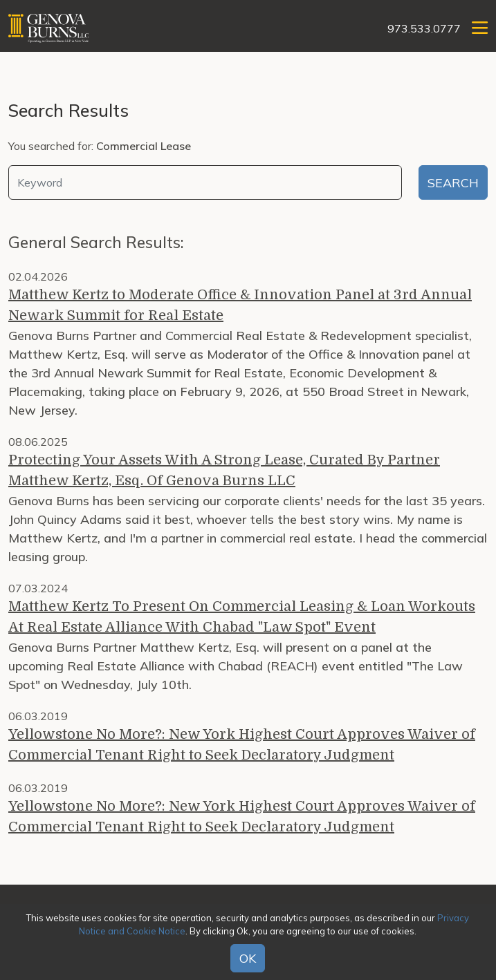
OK (248, 958)
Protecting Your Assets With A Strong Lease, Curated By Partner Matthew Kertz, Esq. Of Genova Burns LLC (224, 470)
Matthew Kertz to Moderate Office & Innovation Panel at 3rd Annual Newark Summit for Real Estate (240, 305)
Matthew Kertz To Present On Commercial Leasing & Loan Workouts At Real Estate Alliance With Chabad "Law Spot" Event (242, 617)
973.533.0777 (424, 28)
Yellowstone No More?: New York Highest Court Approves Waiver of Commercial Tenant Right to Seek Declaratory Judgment (242, 745)
